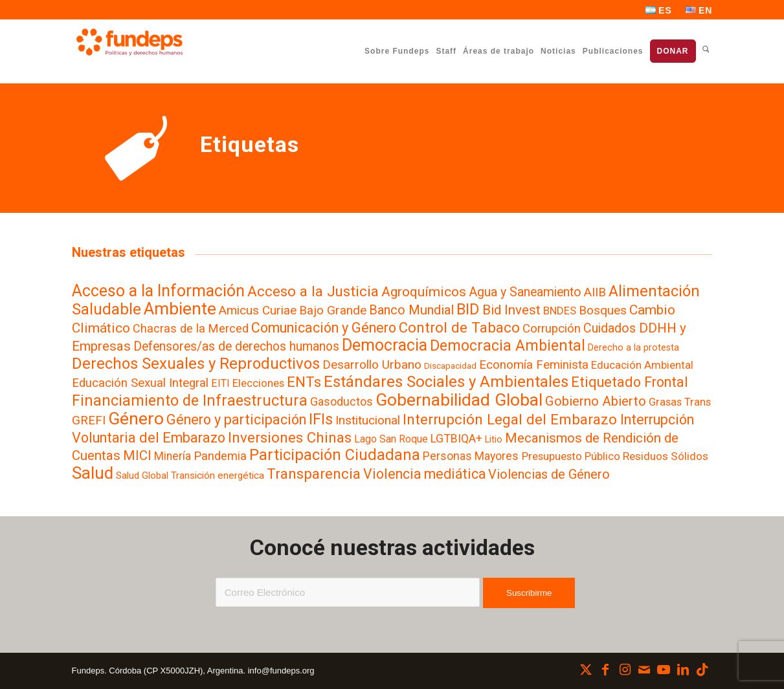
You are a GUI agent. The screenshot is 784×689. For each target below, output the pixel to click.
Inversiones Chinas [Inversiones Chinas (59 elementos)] (290, 437)
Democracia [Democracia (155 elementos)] (385, 345)
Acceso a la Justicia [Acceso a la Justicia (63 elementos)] (313, 291)
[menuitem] (659, 10)
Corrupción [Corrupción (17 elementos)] (552, 329)
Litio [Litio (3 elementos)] (494, 439)
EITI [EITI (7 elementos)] (220, 383)
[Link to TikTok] (702, 670)
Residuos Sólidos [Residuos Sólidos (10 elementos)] (666, 456)
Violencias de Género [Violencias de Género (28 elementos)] (549, 474)
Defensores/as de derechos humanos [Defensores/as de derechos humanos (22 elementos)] (236, 346)
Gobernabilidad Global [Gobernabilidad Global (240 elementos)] (459, 399)
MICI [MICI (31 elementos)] (137, 455)
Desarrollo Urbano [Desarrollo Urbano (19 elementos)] (372, 365)
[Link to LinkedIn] (683, 670)
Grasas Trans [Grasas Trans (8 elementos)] (680, 402)
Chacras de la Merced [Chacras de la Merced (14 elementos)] (191, 328)
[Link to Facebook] (605, 670)
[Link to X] (586, 670)
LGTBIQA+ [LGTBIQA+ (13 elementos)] (456, 438)
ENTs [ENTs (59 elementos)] (304, 382)
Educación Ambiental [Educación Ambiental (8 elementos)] (642, 365)
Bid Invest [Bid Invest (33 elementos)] (511, 310)
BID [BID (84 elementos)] (468, 309)
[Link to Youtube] (664, 670)
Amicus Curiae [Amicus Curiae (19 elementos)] (258, 310)
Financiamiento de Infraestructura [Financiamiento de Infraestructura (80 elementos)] (190, 400)
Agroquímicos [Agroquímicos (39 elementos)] (424, 291)
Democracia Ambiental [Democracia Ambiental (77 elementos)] (508, 346)
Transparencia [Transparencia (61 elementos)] (314, 474)
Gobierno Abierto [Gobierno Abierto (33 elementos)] (596, 401)
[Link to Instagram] (625, 670)
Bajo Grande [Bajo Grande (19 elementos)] (333, 310)
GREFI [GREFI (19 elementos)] (89, 420)
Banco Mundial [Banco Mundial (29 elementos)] (411, 310)
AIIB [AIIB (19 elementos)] (595, 292)
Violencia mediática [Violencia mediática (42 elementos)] (424, 474)
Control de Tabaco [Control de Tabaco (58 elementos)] (459, 327)
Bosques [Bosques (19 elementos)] (603, 310)
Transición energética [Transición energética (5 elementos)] (218, 476)
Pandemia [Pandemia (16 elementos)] (220, 456)
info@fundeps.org (281, 671)
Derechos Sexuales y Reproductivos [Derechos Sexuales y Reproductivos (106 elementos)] (196, 364)
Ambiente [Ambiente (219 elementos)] (180, 309)
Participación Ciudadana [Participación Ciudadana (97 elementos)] (335, 455)
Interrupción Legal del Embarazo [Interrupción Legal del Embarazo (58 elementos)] (510, 419)
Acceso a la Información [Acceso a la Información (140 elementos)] (158, 291)
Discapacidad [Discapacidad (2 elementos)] (450, 366)
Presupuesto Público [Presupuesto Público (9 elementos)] (571, 456)
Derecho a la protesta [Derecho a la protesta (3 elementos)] (633, 347)
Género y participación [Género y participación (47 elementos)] (236, 420)
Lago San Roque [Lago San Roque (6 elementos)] (391, 439)
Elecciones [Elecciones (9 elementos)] (258, 383)
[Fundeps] (130, 42)
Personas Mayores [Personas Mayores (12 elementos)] (471, 456)
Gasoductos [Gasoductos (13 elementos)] (342, 401)
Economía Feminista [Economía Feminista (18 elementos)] (534, 365)
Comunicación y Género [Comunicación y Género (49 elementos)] (324, 328)
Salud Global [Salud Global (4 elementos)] (142, 476)
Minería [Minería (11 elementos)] (173, 456)
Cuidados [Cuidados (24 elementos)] (610, 328)
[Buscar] (706, 51)
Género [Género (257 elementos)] (136, 419)
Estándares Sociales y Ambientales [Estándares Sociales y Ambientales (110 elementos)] (446, 382)
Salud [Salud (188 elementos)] (93, 473)
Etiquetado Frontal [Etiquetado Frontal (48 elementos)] (630, 382)
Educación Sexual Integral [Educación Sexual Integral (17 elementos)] (140, 383)
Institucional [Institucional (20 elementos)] (368, 420)
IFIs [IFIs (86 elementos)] (321, 419)
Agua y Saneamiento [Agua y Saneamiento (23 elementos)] (525, 292)
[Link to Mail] (644, 670)
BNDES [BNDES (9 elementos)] (560, 311)
